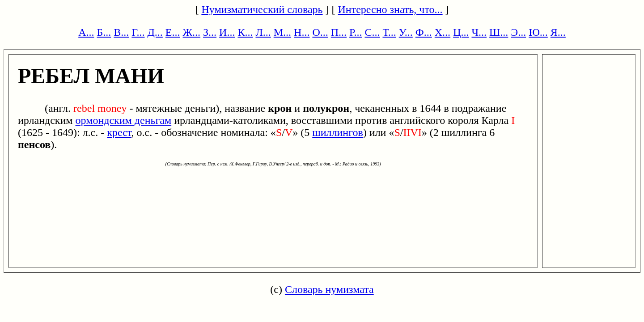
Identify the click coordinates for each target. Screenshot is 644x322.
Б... (104, 32)
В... (121, 32)
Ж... (192, 32)
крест (119, 132)
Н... (302, 32)
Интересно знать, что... (390, 9)
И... (227, 32)
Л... (263, 32)
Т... (389, 32)
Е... (173, 32)
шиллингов (338, 132)
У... (406, 32)
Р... (356, 32)
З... (210, 32)
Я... (558, 32)
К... (245, 32)
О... (320, 32)
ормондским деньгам (124, 120)
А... (86, 32)
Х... (443, 32)
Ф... (424, 32)
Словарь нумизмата (329, 289)
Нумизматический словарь (262, 9)
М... (282, 32)
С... (372, 32)
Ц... (461, 32)
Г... (138, 32)
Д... (155, 32)
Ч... (479, 32)
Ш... (499, 32)
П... (339, 32)
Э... (518, 32)
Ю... (538, 32)
